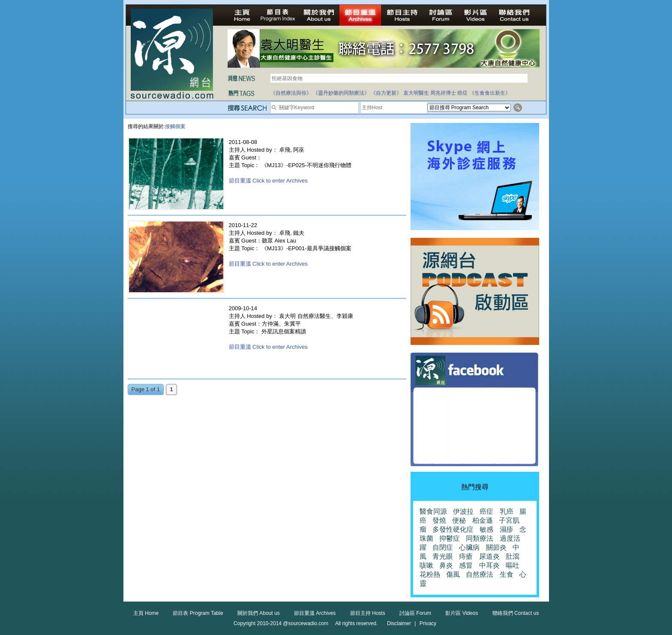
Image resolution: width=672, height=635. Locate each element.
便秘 (459, 520)
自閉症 (443, 547)
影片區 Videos (462, 613)
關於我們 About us (259, 613)
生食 (507, 574)
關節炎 (496, 547)
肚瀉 (513, 556)
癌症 (462, 93)
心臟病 (469, 547)
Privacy (428, 623)
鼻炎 (446, 565)
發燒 (439, 520)
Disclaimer (399, 623)
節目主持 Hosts (368, 613)
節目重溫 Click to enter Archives (268, 181)
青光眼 (443, 556)
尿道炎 (489, 556)
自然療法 (480, 574)
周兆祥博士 (443, 93)
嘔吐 (513, 565)
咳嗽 (426, 565)
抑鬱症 (450, 538)
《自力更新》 (386, 93)
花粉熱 (430, 574)
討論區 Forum (415, 613)
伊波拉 (463, 511)
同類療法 (480, 538)
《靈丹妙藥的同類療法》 (341, 93)
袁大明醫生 (416, 93)
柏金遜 (483, 520)
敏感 (486, 529)
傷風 (453, 574)
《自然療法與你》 (291, 93)
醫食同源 (433, 511)
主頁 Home (146, 613)
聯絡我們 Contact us (516, 613)
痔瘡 (466, 556)
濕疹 (507, 529)
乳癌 (507, 511)
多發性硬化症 (453, 529)
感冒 (466, 565)
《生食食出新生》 (490, 93)
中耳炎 (489, 565)
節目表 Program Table (198, 613)
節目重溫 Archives (315, 613)
